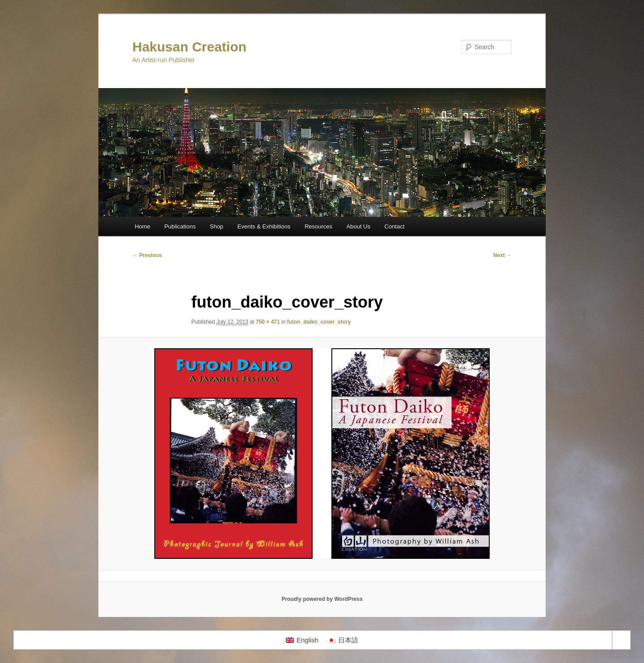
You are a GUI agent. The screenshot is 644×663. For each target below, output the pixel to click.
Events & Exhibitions (264, 226)
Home (142, 226)
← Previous (147, 255)
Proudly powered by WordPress (322, 599)
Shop (216, 226)
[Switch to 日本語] (343, 640)
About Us (358, 226)
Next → (502, 255)
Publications (180, 226)
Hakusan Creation (189, 47)
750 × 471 (268, 322)
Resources (318, 226)
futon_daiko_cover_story (319, 322)
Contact (395, 226)
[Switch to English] (302, 640)
